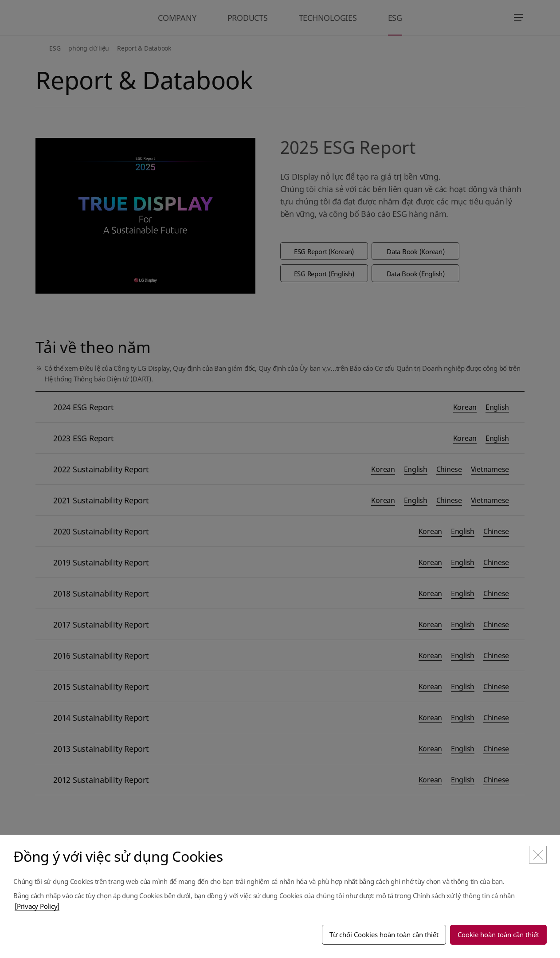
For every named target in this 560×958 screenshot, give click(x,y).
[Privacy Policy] (37, 906)
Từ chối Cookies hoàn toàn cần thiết (384, 934)
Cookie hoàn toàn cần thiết (498, 934)
